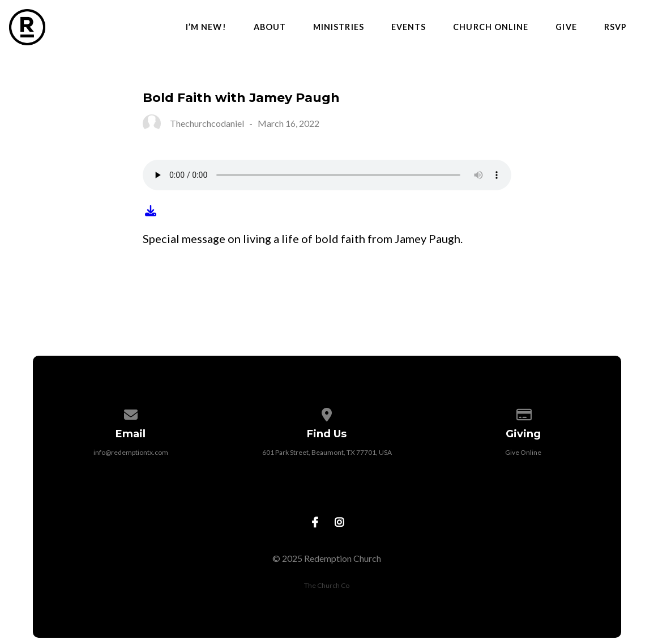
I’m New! (206, 27)
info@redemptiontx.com (131, 452)
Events (409, 27)
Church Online (491, 27)
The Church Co (327, 585)
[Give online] (523, 413)
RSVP (615, 27)
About (270, 27)
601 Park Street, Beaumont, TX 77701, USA (327, 452)
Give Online (523, 452)
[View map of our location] (327, 413)
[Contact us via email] (131, 413)
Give (566, 27)
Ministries (339, 27)
